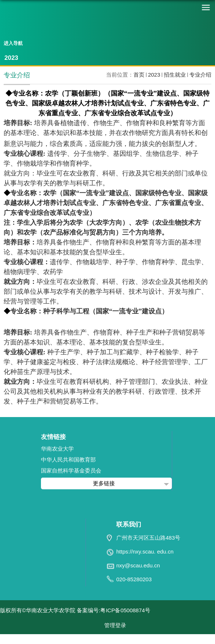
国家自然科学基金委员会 (71, 471)
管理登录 (115, 625)
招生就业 (175, 75)
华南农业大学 (57, 449)
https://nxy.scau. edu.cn (145, 552)
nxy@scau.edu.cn (138, 565)
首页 (139, 75)
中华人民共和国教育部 (68, 460)
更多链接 (104, 483)
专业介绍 (200, 75)
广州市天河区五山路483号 (148, 538)
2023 (154, 75)
